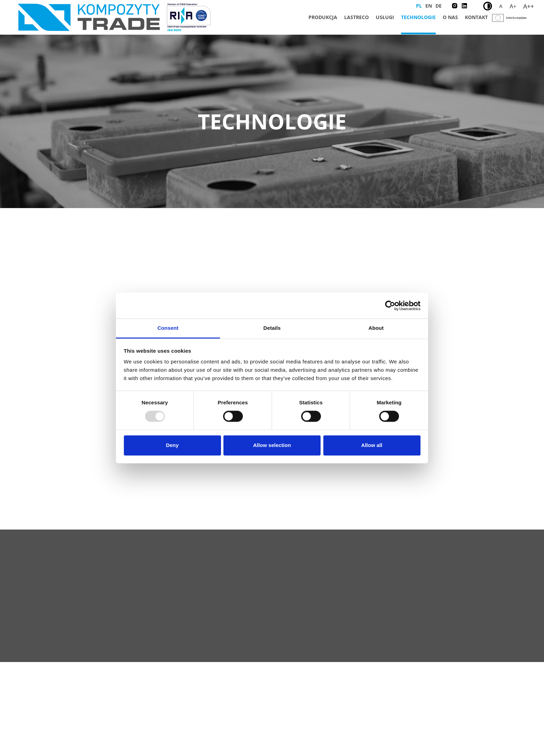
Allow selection (272, 445)
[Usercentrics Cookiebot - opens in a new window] (390, 306)
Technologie (418, 17)
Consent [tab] (168, 328)
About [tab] (376, 328)
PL (419, 6)
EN (429, 6)
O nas (450, 17)
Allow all (372, 445)
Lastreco (356, 17)
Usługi (385, 17)
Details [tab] (272, 328)
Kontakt (476, 17)
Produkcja (323, 17)
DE (439, 6)
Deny (172, 445)
